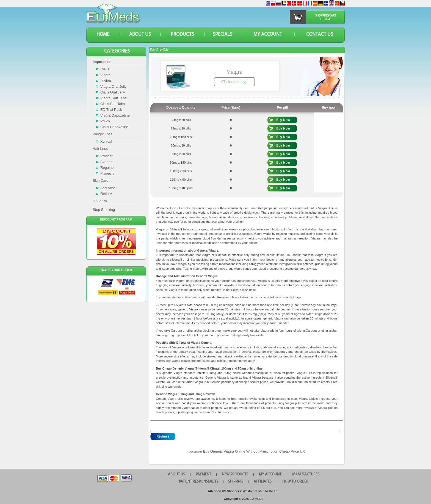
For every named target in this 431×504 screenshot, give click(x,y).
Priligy (105, 121)
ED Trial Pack (111, 110)
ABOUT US (140, 35)
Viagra (105, 75)
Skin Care (100, 181)
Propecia (107, 173)
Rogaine (107, 168)
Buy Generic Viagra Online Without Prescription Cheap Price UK (254, 451)
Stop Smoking (104, 210)
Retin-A (106, 194)
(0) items (326, 19)
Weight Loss (102, 134)
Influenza (100, 201)
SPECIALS (223, 35)
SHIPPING (236, 482)
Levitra (106, 81)
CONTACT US (320, 35)
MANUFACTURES (306, 474)
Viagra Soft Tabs (113, 98)
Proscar (107, 156)
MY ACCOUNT (268, 35)
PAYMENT (203, 474)
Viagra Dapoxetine (115, 115)
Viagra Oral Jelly (113, 86)
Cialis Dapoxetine (114, 127)
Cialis (105, 69)
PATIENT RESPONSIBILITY (199, 482)
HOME (103, 35)
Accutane (108, 188)
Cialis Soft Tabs (113, 104)
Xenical (106, 141)
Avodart (107, 162)
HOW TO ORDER (295, 482)
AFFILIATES (263, 482)
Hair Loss (100, 149)
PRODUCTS (182, 35)
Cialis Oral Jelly (113, 92)
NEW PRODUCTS (235, 474)
